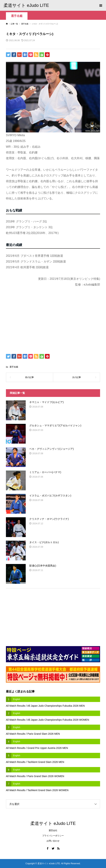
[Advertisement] (48, 322)
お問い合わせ (53, 841)
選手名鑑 (17, 16)
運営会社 (53, 830)
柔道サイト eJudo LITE (26, 5)
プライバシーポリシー (53, 836)
